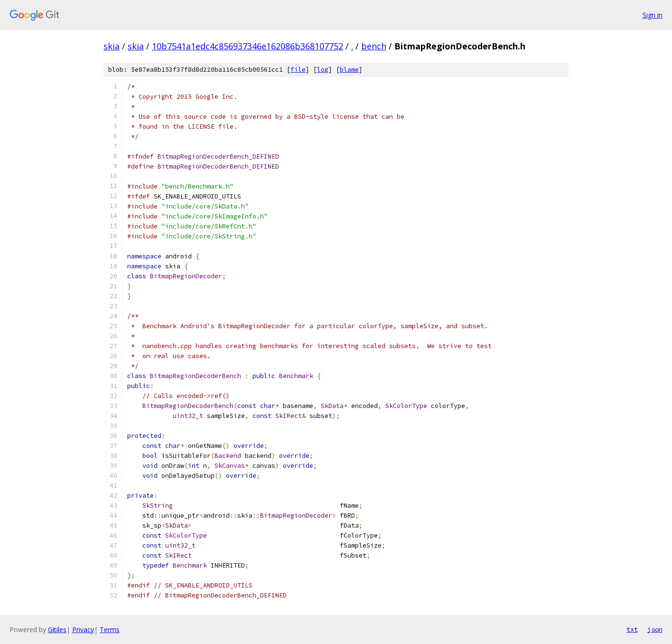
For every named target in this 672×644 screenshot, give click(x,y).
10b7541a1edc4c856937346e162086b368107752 (247, 46)
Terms (110, 630)
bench (374, 46)
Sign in (653, 15)
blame (349, 70)
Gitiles (57, 630)
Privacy (83, 630)
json (655, 629)
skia (112, 46)
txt (632, 629)
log (323, 70)
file (298, 70)
